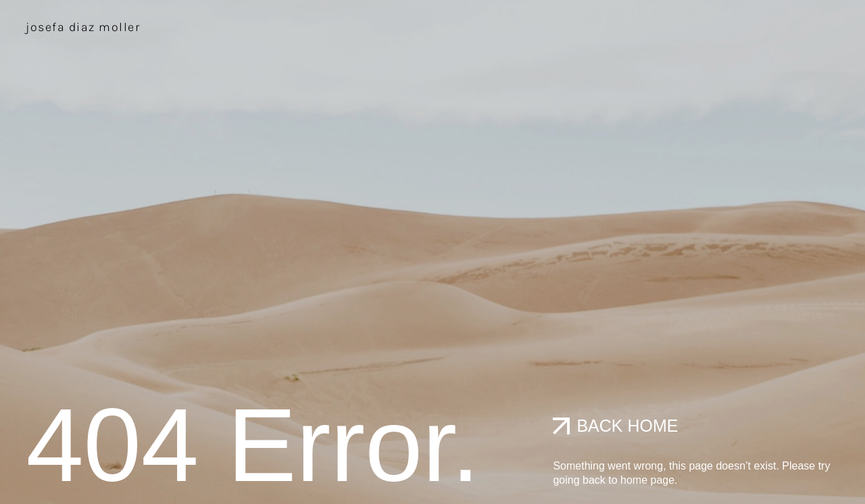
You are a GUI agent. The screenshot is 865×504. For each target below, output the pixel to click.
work (618, 25)
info (824, 25)
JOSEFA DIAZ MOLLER (83, 27)
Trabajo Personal (729, 25)
